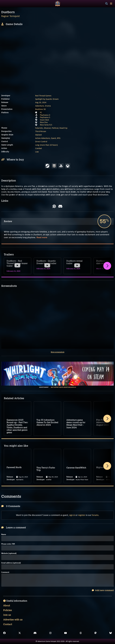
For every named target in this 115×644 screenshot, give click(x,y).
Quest (53, 138)
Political (55, 128)
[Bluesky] (111, 633)
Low (37, 152)
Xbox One (44, 122)
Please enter (8, 544)
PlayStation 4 (45, 115)
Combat (39, 148)
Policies (8, 610)
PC (41, 113)
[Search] (107, 4)
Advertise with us (13, 620)
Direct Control (41, 142)
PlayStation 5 (45, 117)
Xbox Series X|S (46, 125)
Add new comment (103, 590)
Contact (8, 624)
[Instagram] (50, 633)
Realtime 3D (40, 109)
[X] (20, 633)
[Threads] (81, 633)
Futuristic (39, 128)
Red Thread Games (43, 96)
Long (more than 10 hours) (46, 145)
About (7, 606)
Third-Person (41, 131)
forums (95, 515)
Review (8, 221)
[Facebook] (4, 633)
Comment (5, 572)
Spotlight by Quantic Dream (47, 99)
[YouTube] (65, 633)
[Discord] (35, 633)
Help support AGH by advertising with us (63, 387)
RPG (59, 138)
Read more (42, 237)
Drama (48, 106)
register (82, 515)
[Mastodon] (96, 633)
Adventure (40, 106)
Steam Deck (44, 120)
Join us (7, 615)
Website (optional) (9, 553)
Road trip (63, 128)
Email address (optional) (11, 563)
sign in (72, 515)
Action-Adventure (43, 138)
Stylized (38, 135)
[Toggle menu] (111, 4)
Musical (47, 128)
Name (4, 535)
